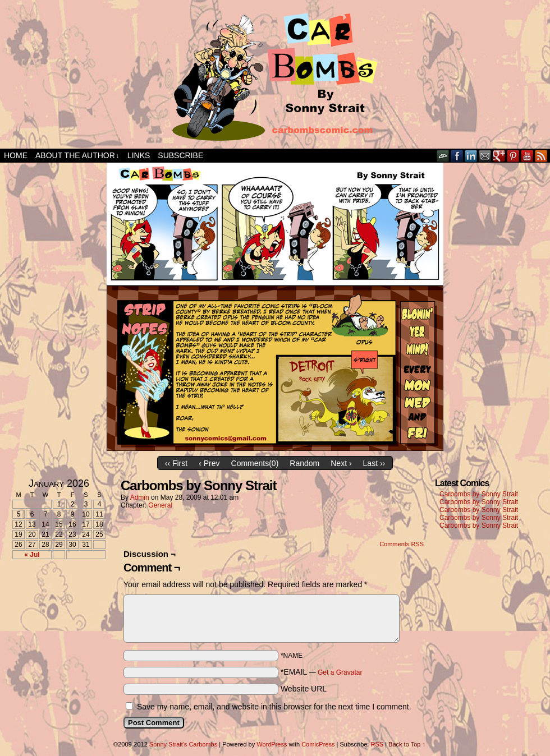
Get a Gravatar (340, 672)
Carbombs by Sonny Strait (479, 494)
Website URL (304, 689)
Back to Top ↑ (407, 744)
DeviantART (443, 156)
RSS (541, 156)
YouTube (527, 156)
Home (16, 155)
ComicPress (318, 744)
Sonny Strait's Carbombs (183, 744)
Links (139, 155)
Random (304, 463)
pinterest (513, 156)
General (160, 505)
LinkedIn (471, 156)
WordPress (272, 744)
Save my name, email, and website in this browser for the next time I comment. (274, 707)
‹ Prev (209, 463)
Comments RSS (402, 544)
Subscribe (180, 155)
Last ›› (374, 463)
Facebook (457, 156)
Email (485, 156)
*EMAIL (322, 672)
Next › (341, 463)
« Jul (32, 555)
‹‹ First (176, 463)
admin (140, 497)
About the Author (77, 156)
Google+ (499, 156)
